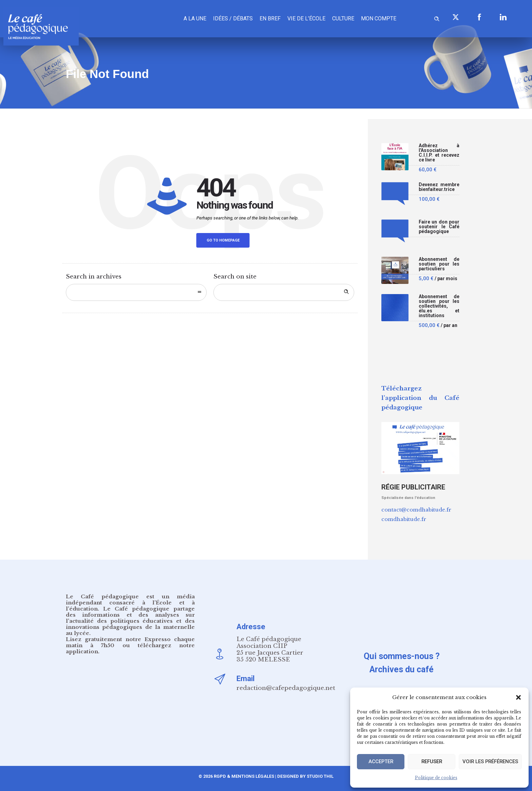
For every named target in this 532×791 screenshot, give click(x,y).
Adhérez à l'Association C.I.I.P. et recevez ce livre (439, 153)
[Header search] (437, 18)
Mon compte (379, 18)
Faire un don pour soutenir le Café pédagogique (439, 227)
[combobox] (136, 292)
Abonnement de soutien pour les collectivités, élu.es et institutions (439, 306)
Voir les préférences (490, 762)
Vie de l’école (306, 18)
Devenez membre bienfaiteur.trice (439, 187)
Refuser (431, 762)
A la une (195, 18)
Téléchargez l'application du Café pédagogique (420, 398)
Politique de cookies (436, 778)
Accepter (381, 762)
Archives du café (402, 669)
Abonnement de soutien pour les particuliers (439, 264)
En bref (270, 18)
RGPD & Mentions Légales (244, 776)
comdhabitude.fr (404, 519)
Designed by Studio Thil (305, 776)
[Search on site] (284, 292)
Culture (343, 18)
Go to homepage (223, 240)
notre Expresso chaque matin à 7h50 (130, 642)
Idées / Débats (233, 18)
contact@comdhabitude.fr (416, 510)
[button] (518, 697)
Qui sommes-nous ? (402, 656)
